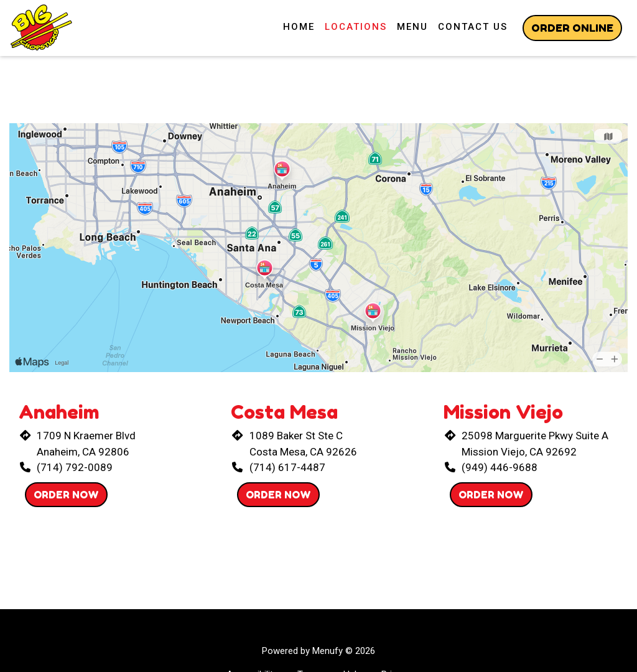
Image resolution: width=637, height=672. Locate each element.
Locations (356, 27)
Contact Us (473, 27)
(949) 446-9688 (500, 467)
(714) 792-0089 (75, 467)
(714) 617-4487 (287, 467)
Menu (412, 27)
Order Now (66, 495)
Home (299, 27)
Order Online (572, 28)
